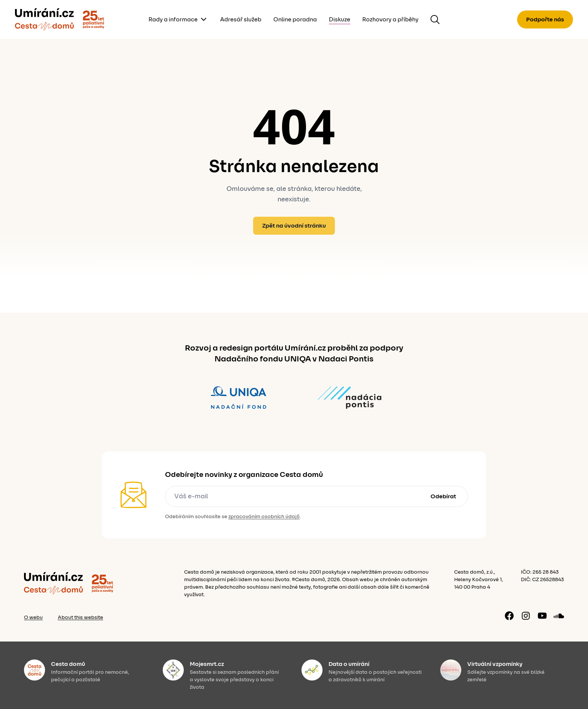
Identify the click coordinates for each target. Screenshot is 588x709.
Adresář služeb (241, 19)
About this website (80, 618)
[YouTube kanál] (542, 616)
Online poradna (295, 19)
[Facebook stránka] (509, 616)
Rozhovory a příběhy (390, 19)
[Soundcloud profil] (559, 616)
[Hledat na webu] (435, 19)
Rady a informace (173, 19)
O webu (33, 618)
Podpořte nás (545, 19)
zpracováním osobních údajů (264, 517)
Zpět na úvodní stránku (294, 226)
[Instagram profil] (526, 616)
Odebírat (443, 496)
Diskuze (340, 19)
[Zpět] (44, 19)
